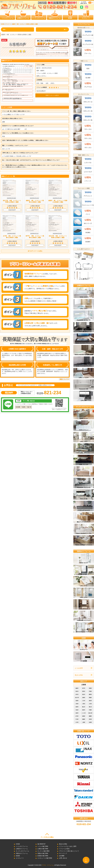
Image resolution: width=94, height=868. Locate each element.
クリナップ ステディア (84, 522)
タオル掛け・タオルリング (84, 269)
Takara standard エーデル (84, 533)
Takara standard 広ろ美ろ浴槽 (84, 355)
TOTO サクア (84, 563)
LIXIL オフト (84, 586)
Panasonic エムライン (84, 620)
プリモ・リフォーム (48, 865)
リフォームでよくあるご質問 (68, 846)
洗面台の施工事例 (43, 853)
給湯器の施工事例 (43, 856)
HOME (18, 844)
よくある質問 (79, 668)
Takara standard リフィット (84, 545)
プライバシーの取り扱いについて (69, 851)
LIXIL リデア (84, 309)
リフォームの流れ (64, 849)
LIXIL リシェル (84, 464)
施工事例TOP (42, 844)
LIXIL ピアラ (84, 597)
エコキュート (86, 18)
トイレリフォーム (84, 24)
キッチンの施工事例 (43, 851)
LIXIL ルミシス (84, 609)
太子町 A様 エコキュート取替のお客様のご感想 (12, 237)
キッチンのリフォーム (39, 18)
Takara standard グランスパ (84, 343)
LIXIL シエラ (84, 441)
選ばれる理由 (79, 675)
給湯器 (70, 18)
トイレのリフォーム (8, 18)
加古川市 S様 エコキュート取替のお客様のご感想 (58, 237)
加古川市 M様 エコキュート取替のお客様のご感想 (12, 201)
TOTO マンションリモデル (84, 366)
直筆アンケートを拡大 (52, 95)
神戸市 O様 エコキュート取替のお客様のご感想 (35, 237)
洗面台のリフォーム (55, 18)
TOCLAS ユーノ (84, 332)
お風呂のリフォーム (23, 18)
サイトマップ (63, 853)
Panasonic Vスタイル (84, 476)
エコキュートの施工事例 (45, 858)
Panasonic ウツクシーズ (84, 632)
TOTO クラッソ (84, 430)
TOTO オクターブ (84, 574)
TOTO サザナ (84, 297)
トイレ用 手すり (84, 279)
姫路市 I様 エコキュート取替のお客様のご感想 (58, 201)
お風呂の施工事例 (43, 849)
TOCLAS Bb (84, 499)
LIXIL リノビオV (84, 378)
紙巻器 (84, 259)
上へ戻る (86, 860)
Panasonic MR (84, 389)
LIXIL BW (84, 400)
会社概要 (62, 856)
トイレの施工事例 (43, 846)
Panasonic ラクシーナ (84, 487)
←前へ (4, 29)
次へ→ (66, 29)
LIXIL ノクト (84, 453)
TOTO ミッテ (84, 418)
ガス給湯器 (84, 661)
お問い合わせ (63, 858)
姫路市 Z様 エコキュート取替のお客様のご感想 (35, 201)
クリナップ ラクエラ (84, 510)
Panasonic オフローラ (84, 320)
